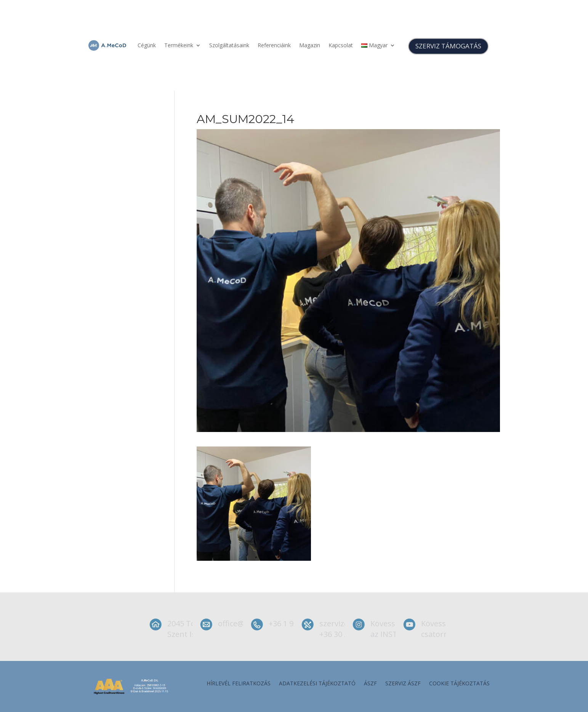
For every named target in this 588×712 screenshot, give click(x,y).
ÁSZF (370, 684)
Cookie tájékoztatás (459, 684)
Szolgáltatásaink (229, 45)
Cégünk (147, 45)
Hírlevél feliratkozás (239, 684)
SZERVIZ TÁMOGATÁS (448, 46)
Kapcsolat (341, 45)
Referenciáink (274, 45)
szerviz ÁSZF (403, 684)
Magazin (310, 45)
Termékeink (179, 45)
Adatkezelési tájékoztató (317, 684)
